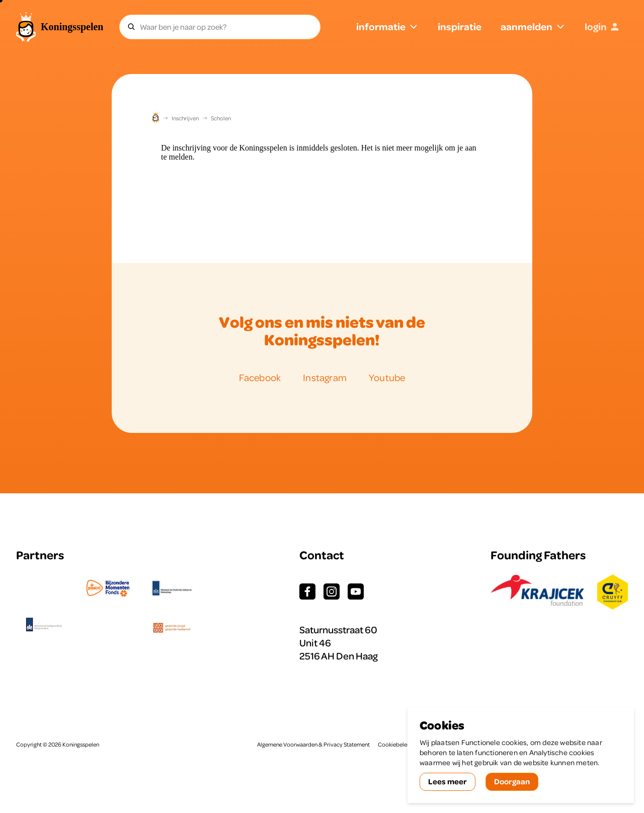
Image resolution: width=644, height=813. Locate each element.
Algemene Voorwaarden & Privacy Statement (313, 745)
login (602, 26)
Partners (40, 555)
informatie (387, 26)
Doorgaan (512, 781)
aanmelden (533, 26)
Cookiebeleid (395, 745)
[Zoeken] (131, 27)
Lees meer (448, 781)
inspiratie (460, 26)
